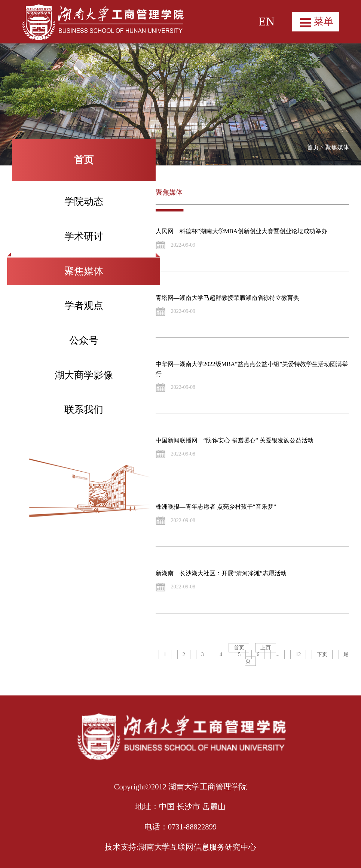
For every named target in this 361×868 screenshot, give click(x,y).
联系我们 (84, 410)
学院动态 (84, 202)
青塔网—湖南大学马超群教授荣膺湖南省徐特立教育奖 (227, 298)
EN (267, 21)
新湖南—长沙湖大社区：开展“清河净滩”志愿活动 (221, 573)
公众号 (84, 340)
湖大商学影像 (84, 375)
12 (298, 654)
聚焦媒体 (84, 271)
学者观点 (84, 306)
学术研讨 (84, 236)
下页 (322, 654)
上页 (266, 648)
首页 (313, 147)
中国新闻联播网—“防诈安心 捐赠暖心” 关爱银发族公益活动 (235, 440)
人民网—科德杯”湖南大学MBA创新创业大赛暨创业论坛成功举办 (242, 231)
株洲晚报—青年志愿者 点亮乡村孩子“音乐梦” (216, 507)
